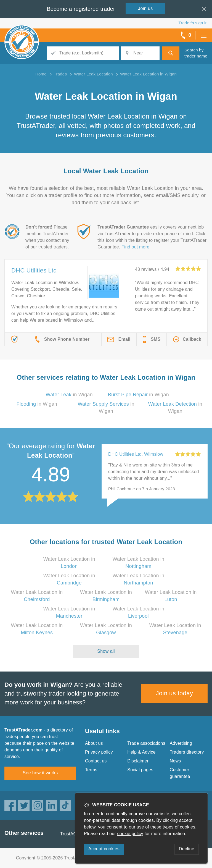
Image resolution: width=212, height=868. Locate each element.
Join (145, 8)
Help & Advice (141, 752)
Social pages (140, 770)
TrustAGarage (74, 834)
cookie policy (130, 834)
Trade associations (146, 743)
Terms (91, 770)
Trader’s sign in (193, 23)
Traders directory (187, 752)
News (175, 761)
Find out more (135, 247)
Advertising (181, 743)
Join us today (175, 693)
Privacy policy (99, 752)
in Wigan (69, 395)
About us (94, 743)
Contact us (96, 761)
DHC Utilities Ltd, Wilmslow (136, 454)
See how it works (40, 773)
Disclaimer (138, 761)
